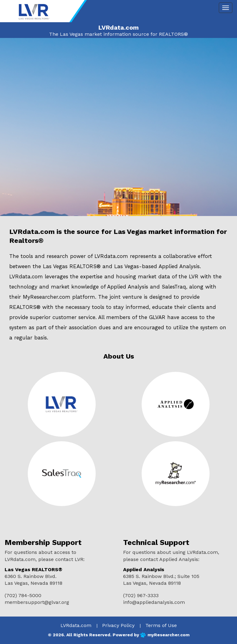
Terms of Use (161, 625)
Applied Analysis (179, 266)
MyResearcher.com (47, 297)
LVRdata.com (76, 625)
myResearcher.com (168, 635)
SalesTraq (174, 287)
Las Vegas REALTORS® (72, 266)
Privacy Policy (118, 625)
